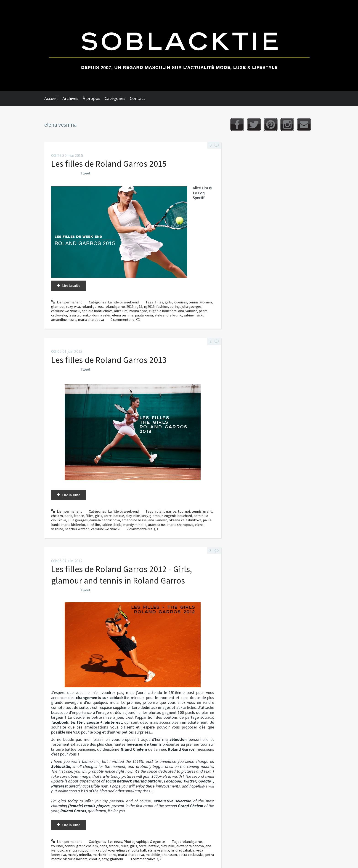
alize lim (121, 311)
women (206, 302)
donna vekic (101, 315)
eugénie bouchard (163, 311)
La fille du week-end (123, 302)
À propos (91, 98)
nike (137, 516)
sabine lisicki (193, 315)
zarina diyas (138, 311)
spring (175, 306)
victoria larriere (75, 859)
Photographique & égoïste (144, 841)
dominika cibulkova (100, 850)
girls (168, 302)
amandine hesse (64, 319)
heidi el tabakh (182, 850)
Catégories (115, 98)
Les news (115, 841)
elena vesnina (123, 315)
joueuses (180, 302)
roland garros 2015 (119, 306)
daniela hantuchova (97, 311)
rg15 (139, 306)
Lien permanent (67, 302)
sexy (69, 306)
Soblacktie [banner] (179, 46)
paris (68, 516)
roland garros (92, 306)
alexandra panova (190, 846)
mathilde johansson (161, 855)
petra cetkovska (191, 855)
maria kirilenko (73, 525)
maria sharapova (91, 319)
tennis (194, 302)
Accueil (51, 98)
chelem (57, 516)
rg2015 (149, 306)
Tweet (86, 173)
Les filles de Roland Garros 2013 (109, 360)
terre (108, 516)
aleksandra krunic (168, 315)
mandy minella (135, 525)
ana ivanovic (188, 311)
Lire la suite (71, 285)
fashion (162, 306)
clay (129, 516)
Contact (138, 98)
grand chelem (87, 846)
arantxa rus (157, 525)
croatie (95, 859)
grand (208, 511)
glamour (58, 306)
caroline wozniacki (66, 311)
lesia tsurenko (80, 315)
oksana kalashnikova (185, 520)
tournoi (184, 511)
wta (77, 306)
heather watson (77, 529)
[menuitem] (53, 98)
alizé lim (93, 525)
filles (159, 302)
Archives (70, 98)
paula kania (144, 315)
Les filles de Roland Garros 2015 (109, 164)
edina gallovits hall (131, 850)
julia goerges (191, 306)
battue (119, 516)
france (79, 516)
